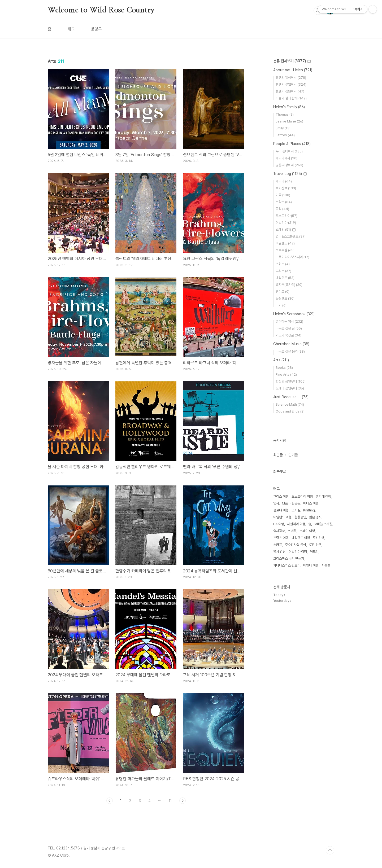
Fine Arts (286, 374)
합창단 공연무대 (291, 381)
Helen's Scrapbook (294, 314)
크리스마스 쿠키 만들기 (289, 558)
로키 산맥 (315, 545)
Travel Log (290, 174)
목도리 (314, 552)
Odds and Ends (290, 411)
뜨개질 (296, 510)
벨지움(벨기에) (289, 285)
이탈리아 (286, 223)
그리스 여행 (281, 496)
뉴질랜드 (285, 298)
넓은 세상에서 (289, 165)
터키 (281, 305)
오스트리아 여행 (302, 496)
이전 (110, 801)
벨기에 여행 (323, 496)
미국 (283, 195)
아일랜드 (285, 243)
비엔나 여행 (311, 565)
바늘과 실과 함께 (291, 98)
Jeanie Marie (289, 121)
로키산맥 (286, 188)
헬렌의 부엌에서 (291, 84)
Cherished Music (291, 344)
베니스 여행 (311, 503)
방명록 (96, 29)
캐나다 (284, 181)
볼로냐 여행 (281, 510)
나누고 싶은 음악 (290, 351)
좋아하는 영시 (289, 321)
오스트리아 (286, 216)
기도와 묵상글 (288, 335)
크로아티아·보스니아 (292, 257)
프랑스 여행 (281, 538)
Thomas (285, 114)
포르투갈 (285, 250)
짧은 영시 (315, 517)
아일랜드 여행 (282, 517)
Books (284, 368)
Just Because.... (291, 397)
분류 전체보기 (292, 61)
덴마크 (283, 291)
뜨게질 (292, 531)
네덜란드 (285, 278)
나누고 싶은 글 (289, 328)
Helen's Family (289, 107)
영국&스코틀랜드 (291, 236)
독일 (282, 209)
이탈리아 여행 (298, 552)
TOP (330, 850)
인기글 (293, 455)
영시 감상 (279, 552)
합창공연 (300, 517)
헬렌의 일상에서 (291, 78)
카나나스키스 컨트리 (287, 565)
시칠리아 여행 (296, 524)
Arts (281, 360)
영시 (276, 503)
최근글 (278, 455)
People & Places (292, 144)
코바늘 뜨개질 (323, 524)
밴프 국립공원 (291, 503)
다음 (183, 801)
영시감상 (279, 531)
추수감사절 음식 (296, 545)
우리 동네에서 (289, 151)
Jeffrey (285, 135)
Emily (283, 128)
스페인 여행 (307, 531)
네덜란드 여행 (301, 538)
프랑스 (284, 202)
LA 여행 (279, 524)
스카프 (278, 545)
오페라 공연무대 (290, 388)
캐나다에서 (286, 158)
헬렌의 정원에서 (290, 91)
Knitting (309, 510)
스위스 (283, 264)
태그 (71, 29)
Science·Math (290, 404)
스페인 (286, 229)
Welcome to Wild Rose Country (101, 10)
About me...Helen (293, 70)
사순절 (326, 565)
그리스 (283, 271)
